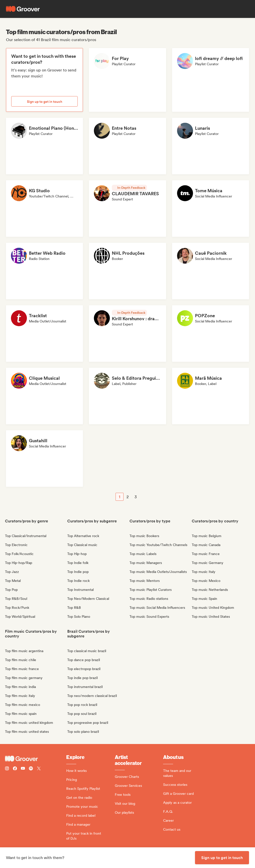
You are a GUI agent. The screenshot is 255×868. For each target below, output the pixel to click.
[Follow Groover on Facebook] (15, 769)
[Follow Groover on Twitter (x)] (39, 769)
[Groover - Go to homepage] (36, 759)
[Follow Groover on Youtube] (23, 769)
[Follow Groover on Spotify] (31, 769)
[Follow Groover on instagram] (7, 769)
